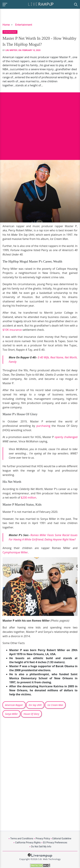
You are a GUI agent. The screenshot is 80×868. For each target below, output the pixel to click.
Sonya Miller (11, 714)
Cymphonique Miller (15, 552)
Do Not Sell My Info (41, 847)
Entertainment (24, 25)
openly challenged (66, 437)
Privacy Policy (43, 838)
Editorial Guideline (62, 838)
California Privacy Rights (28, 843)
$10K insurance (12, 330)
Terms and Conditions (22, 838)
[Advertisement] (40, 124)
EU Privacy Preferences (55, 843)
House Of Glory (31, 714)
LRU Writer (11, 50)
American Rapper (14, 705)
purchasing (43, 426)
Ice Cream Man (55, 705)
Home (6, 25)
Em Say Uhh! (35, 705)
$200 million (28, 498)
